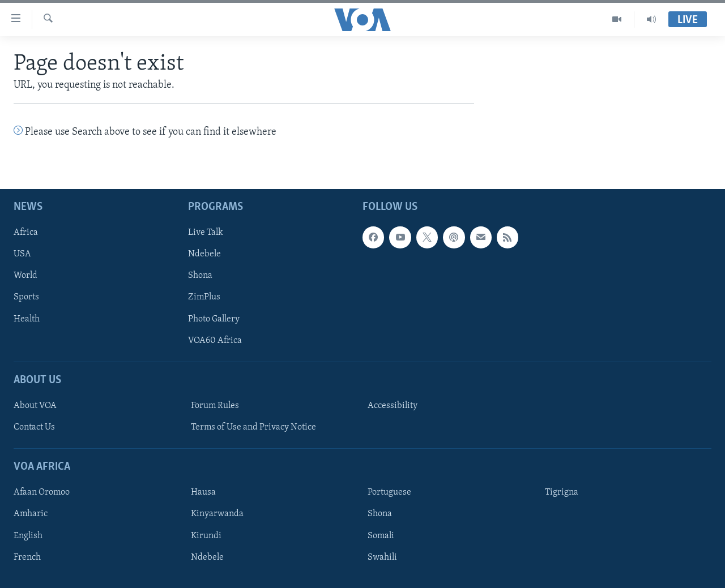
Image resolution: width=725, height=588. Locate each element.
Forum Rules (215, 406)
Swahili (382, 557)
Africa (26, 233)
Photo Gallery (214, 319)
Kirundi (206, 535)
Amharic (31, 514)
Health (27, 319)
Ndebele (204, 254)
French (27, 557)
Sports (26, 297)
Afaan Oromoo (42, 492)
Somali (381, 535)
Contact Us (34, 427)
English (28, 535)
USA (22, 254)
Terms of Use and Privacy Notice (253, 427)
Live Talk (206, 233)
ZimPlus (204, 297)
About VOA (35, 406)
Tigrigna (562, 492)
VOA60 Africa (215, 340)
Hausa (203, 492)
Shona (200, 276)
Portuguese (389, 492)
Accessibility (393, 406)
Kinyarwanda (217, 514)
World (25, 276)
